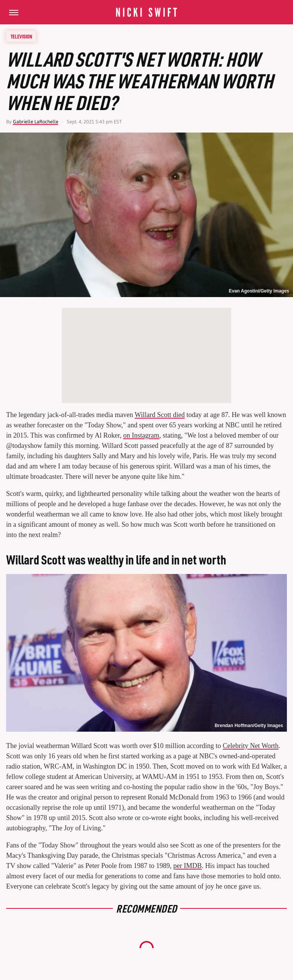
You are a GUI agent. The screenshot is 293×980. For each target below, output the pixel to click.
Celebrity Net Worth (251, 746)
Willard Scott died (160, 415)
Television (21, 36)
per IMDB (188, 866)
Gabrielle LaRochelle (36, 122)
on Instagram (141, 435)
